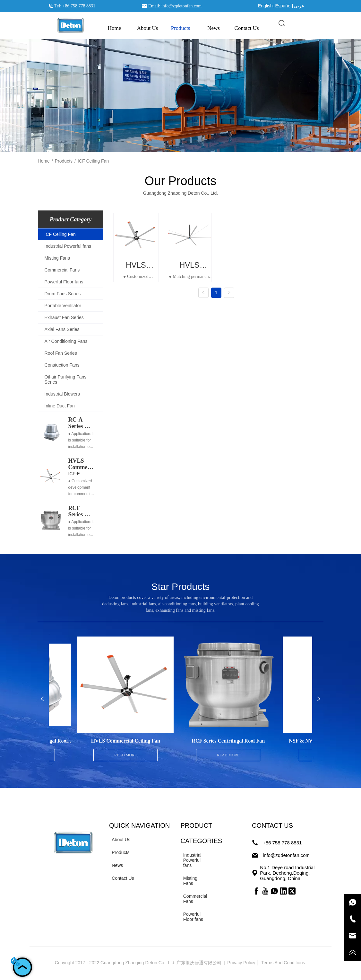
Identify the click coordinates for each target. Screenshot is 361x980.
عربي (299, 6)
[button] (181, 28)
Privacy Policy (242, 963)
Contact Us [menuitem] (247, 28)
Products (64, 161)
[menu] (180, 28)
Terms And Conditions (284, 963)
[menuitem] (180, 28)
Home (44, 161)
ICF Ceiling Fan (93, 161)
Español (283, 6)
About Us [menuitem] (148, 28)
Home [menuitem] (115, 28)
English (265, 6)
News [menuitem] (214, 28)
